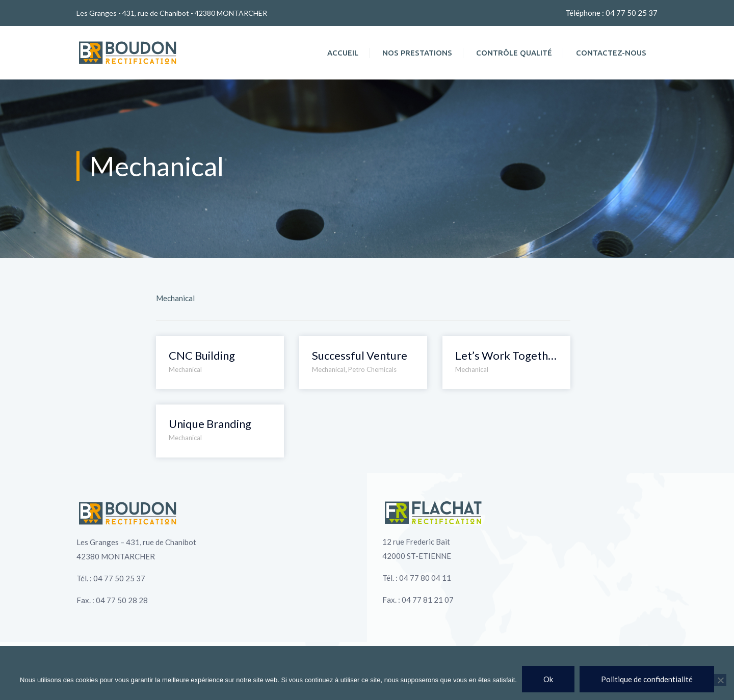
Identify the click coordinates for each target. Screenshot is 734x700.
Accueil (343, 53)
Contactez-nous (611, 53)
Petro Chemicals (372, 369)
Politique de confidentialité (647, 679)
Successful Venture (360, 355)
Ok (548, 679)
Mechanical (185, 369)
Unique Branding (210, 424)
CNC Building (202, 355)
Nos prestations (417, 53)
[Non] (720, 680)
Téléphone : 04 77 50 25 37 (611, 13)
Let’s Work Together (506, 355)
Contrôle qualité (514, 53)
